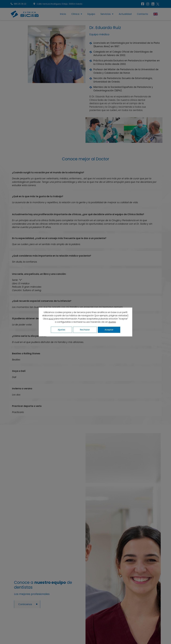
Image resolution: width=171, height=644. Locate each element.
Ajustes (112, 322)
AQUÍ (51, 319)
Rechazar (85, 330)
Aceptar (109, 330)
